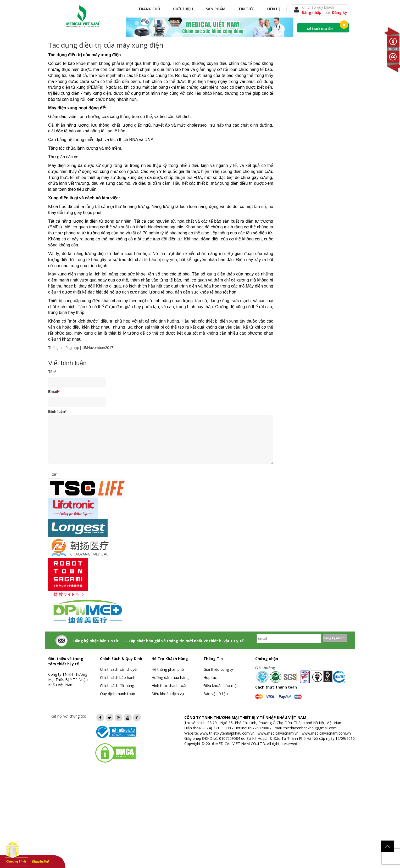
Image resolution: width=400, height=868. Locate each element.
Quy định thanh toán (118, 694)
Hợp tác (210, 677)
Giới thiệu (183, 9)
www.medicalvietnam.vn (278, 733)
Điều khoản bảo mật (221, 686)
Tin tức (246, 9)
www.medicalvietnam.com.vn (326, 733)
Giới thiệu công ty (218, 669)
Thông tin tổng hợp (64, 348)
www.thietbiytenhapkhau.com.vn (227, 733)
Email (54, 392)
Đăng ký (340, 12)
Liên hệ (274, 9)
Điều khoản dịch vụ (168, 694)
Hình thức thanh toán (170, 686)
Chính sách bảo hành (118, 677)
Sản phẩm (216, 9)
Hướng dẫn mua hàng (170, 677)
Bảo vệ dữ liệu (216, 694)
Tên (52, 372)
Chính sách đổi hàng (117, 686)
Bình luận (57, 412)
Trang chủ (149, 9)
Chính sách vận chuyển (119, 669)
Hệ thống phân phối (168, 669)
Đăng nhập (312, 12)
